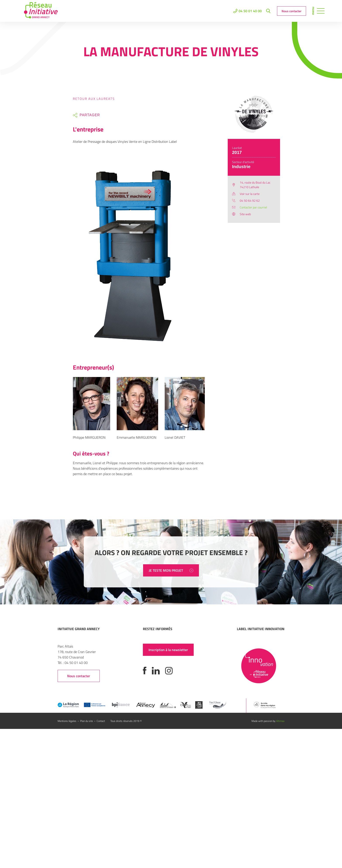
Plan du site (86, 721)
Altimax (280, 721)
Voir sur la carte (250, 194)
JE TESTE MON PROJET (171, 570)
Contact (101, 721)
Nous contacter (292, 11)
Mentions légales (67, 721)
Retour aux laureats (94, 99)
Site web (245, 214)
